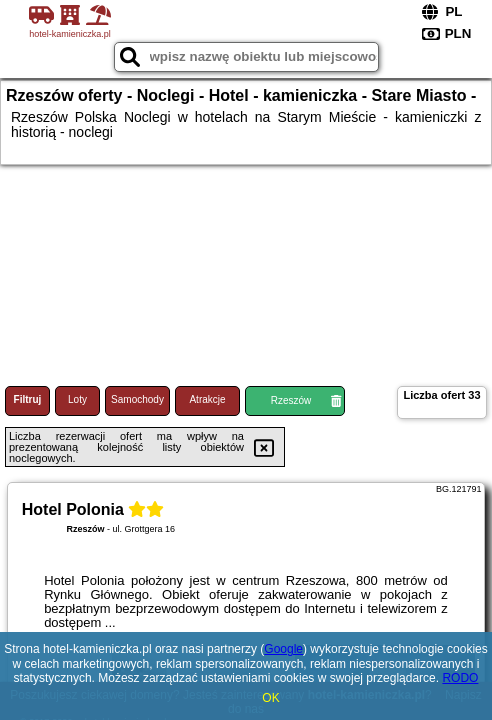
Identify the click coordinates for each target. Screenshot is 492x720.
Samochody (137, 399)
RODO (460, 678)
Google (283, 649)
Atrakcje (207, 399)
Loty (77, 399)
